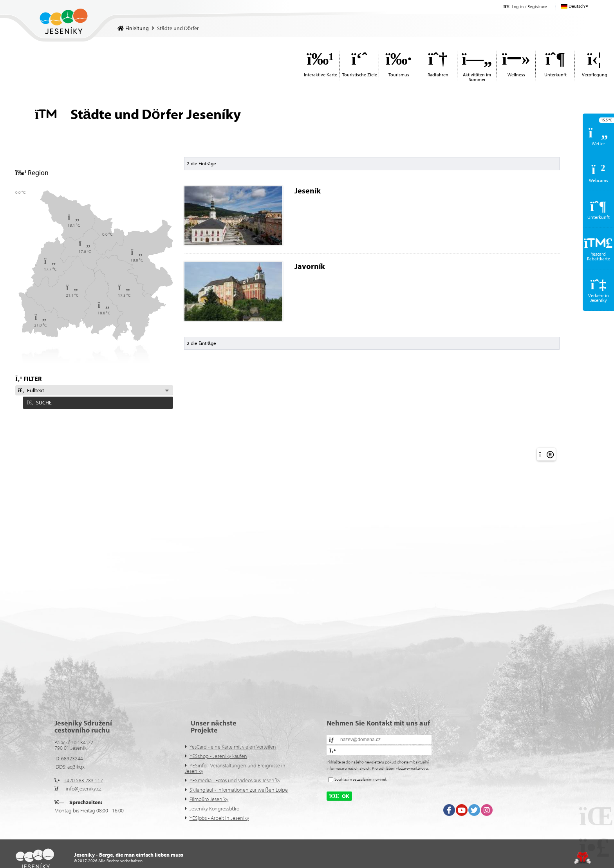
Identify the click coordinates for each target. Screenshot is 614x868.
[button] (525, 6)
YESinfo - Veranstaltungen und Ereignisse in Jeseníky (235, 765)
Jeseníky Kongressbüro (215, 806)
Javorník (310, 266)
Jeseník (308, 190)
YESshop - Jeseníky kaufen (218, 753)
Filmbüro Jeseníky (209, 796)
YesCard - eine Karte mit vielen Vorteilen (233, 744)
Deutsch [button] (577, 6)
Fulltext (31, 390)
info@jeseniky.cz (83, 786)
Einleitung (64, 21)
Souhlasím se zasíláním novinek (361, 776)
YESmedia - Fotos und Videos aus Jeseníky (235, 778)
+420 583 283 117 (83, 778)
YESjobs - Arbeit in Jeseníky (219, 815)
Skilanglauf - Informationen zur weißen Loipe (239, 787)
